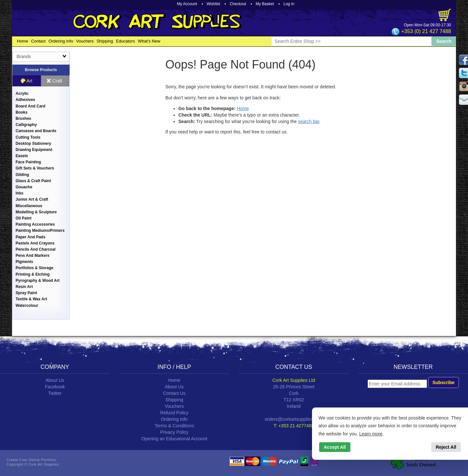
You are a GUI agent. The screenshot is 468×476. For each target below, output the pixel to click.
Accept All (335, 447)
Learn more (371, 434)
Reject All (446, 447)
